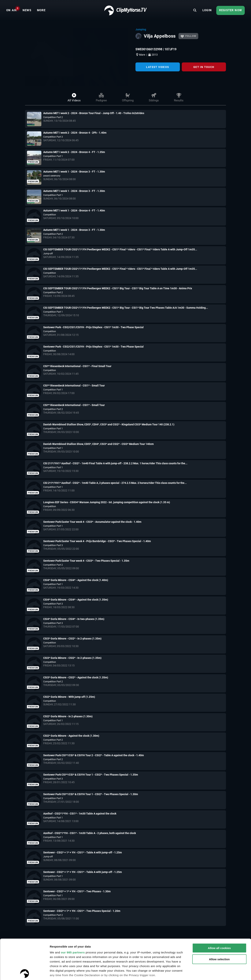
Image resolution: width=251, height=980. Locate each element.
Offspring (128, 98)
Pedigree (101, 98)
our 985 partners (73, 913)
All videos (74, 98)
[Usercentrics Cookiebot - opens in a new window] (25, 973)
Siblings (154, 98)
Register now (231, 10)
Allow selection (219, 919)
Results (179, 98)
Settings (55, 973)
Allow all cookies (219, 908)
